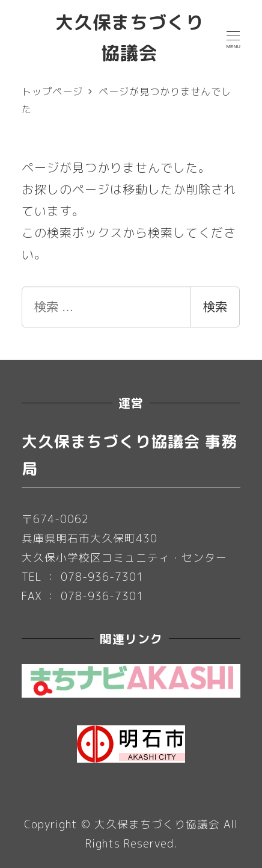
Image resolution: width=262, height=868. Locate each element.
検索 (215, 307)
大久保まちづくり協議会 (157, 824)
